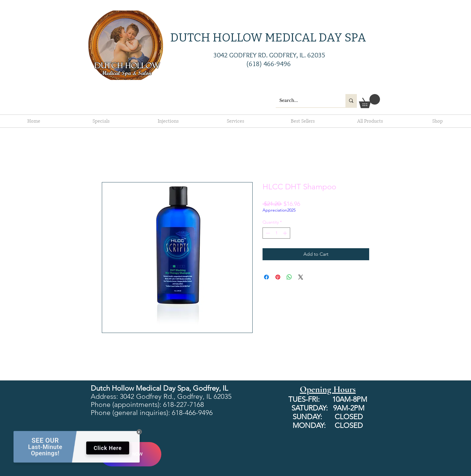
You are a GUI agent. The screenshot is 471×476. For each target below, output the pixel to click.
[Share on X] (301, 277)
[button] (369, 101)
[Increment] (286, 233)
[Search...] (306, 101)
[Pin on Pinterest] (278, 277)
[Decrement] (267, 233)
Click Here (108, 451)
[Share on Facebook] (266, 277)
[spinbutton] (276, 233)
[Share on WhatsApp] (289, 277)
